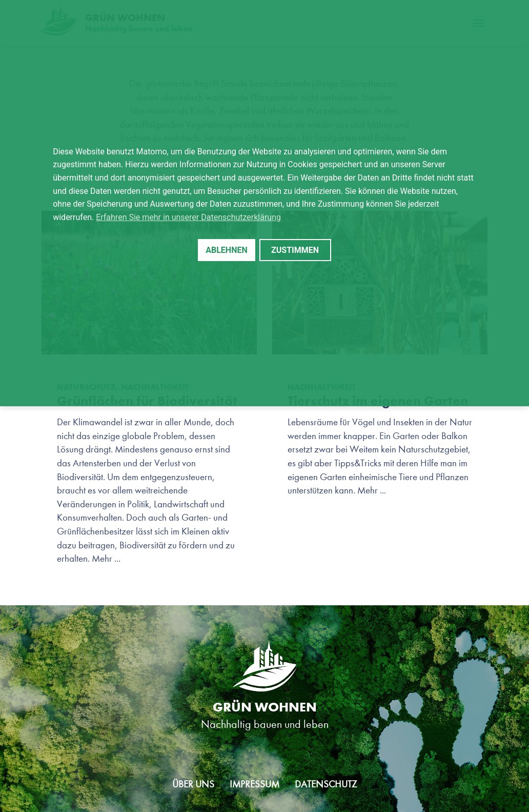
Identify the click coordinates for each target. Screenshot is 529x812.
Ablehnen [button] (227, 250)
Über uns (193, 784)
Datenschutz (326, 784)
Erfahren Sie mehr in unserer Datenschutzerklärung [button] (188, 217)
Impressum (255, 784)
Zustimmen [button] (295, 250)
